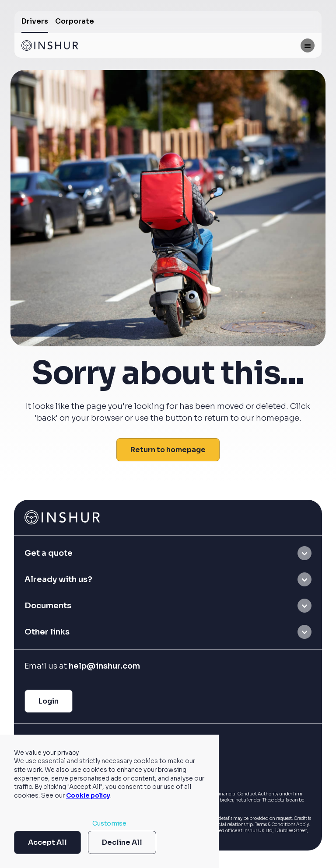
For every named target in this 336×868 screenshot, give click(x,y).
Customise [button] (109, 823)
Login (49, 701)
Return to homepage (168, 450)
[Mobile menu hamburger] (308, 45)
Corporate (75, 21)
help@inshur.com (104, 666)
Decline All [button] (122, 842)
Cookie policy (88, 795)
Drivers (35, 21)
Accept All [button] (47, 842)
